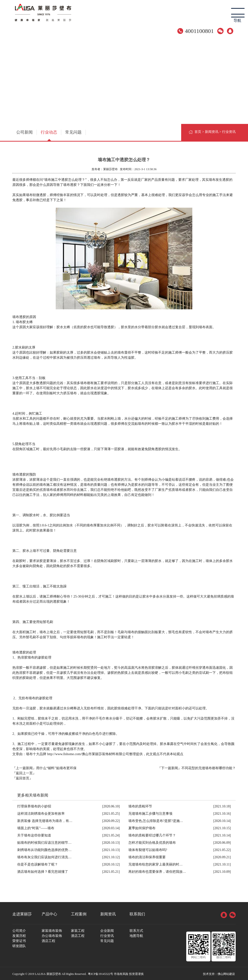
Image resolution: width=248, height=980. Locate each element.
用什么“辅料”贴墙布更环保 (56, 767)
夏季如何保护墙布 (142, 827)
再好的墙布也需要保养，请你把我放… (157, 871)
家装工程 (78, 930)
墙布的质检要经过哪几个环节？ (152, 834)
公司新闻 (23, 132)
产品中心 (49, 913)
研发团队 (19, 945)
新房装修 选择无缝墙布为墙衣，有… (45, 820)
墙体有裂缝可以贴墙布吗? (148, 849)
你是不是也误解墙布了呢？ (38, 863)
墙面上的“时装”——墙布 (36, 827)
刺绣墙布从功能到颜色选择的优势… (44, 849)
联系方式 (136, 930)
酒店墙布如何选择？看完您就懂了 (43, 871)
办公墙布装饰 (52, 935)
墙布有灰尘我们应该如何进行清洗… (44, 856)
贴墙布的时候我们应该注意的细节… (44, 842)
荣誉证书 (19, 940)
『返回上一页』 (24, 772)
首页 (198, 132)
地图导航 (136, 935)
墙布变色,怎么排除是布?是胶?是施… (156, 820)
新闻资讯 (212, 132)
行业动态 (45, 132)
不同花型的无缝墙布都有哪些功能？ (209, 767)
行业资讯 (107, 935)
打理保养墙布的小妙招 (34, 805)
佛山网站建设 (226, 973)
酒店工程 (48, 940)
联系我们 (137, 913)
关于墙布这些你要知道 (34, 834)
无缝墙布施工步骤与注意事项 (150, 813)
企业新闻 (107, 930)
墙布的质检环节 (140, 805)
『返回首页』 (23, 777)
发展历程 (19, 935)
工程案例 (79, 913)
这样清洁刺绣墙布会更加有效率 (41, 813)
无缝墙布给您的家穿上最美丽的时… (155, 863)
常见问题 (66, 132)
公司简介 (19, 930)
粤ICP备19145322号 (101, 973)
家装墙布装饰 (52, 930)
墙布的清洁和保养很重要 (147, 856)
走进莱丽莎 (22, 913)
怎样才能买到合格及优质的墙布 (152, 842)
